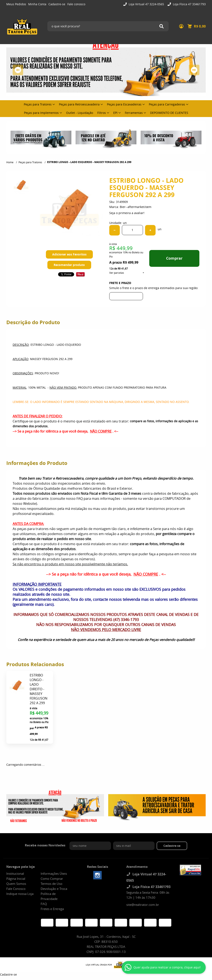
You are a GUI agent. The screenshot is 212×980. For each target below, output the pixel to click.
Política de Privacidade (49, 896)
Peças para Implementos (41, 113)
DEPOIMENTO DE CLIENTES (169, 113)
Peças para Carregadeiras (167, 104)
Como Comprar (52, 879)
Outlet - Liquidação (80, 113)
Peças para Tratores (38, 104)
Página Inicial (16, 879)
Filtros (102, 113)
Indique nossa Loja (20, 894)
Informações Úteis (54, 873)
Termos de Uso (51, 884)
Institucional (15, 873)
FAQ (44, 904)
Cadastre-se (57, 4)
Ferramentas (134, 113)
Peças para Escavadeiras (124, 104)
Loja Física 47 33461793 (189, 4)
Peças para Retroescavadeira (79, 104)
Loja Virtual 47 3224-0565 (146, 4)
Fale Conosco (16, 889)
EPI (115, 113)
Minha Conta (37, 4)
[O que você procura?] (161, 26)
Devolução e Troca (54, 889)
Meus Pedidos (16, 4)
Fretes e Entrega (52, 909)
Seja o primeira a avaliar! (127, 213)
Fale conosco (76, 4)
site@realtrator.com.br (143, 905)
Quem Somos (16, 884)
